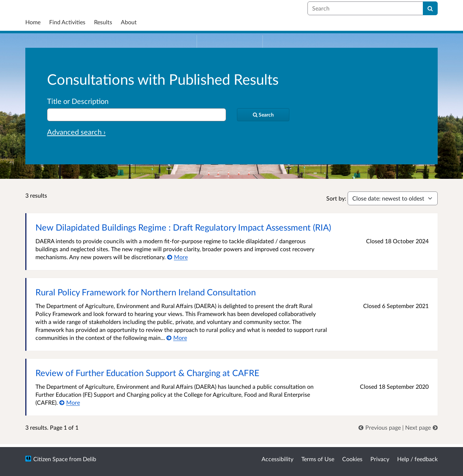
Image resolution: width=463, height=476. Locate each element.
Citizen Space (50, 459)
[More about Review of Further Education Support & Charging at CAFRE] (70, 402)
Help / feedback (417, 459)
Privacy (380, 459)
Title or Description (78, 101)
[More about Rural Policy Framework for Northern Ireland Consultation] (177, 338)
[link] (380, 427)
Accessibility (277, 459)
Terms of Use (318, 459)
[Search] (430, 8)
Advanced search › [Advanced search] (76, 132)
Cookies (352, 459)
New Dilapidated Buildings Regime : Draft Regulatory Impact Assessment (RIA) (183, 227)
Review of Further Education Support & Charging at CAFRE (147, 373)
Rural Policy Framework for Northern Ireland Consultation (146, 292)
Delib (90, 459)
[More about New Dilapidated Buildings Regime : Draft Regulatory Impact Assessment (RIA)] (177, 257)
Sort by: (336, 198)
